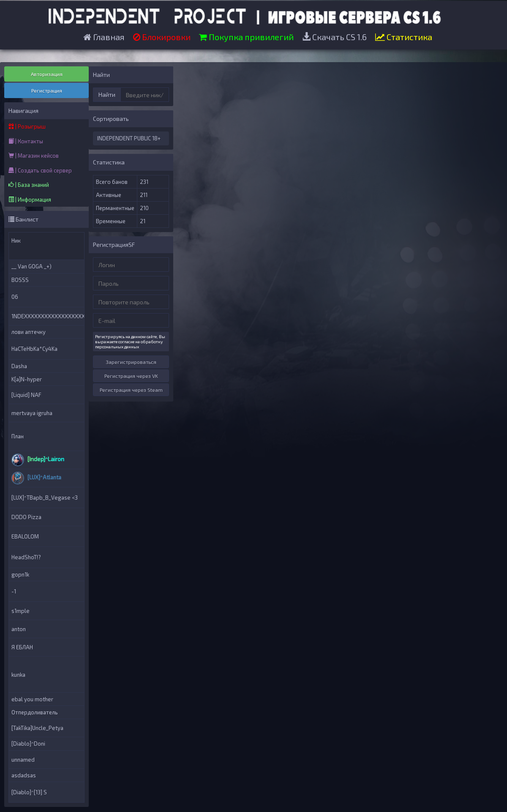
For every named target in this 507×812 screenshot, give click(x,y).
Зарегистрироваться (131, 362)
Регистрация (47, 90)
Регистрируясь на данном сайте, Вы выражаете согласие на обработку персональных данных (130, 342)
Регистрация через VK (131, 376)
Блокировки (162, 37)
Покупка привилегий (246, 37)
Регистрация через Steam (131, 390)
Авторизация (47, 74)
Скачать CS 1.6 (334, 37)
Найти (107, 94)
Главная (104, 37)
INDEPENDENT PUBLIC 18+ (129, 138)
